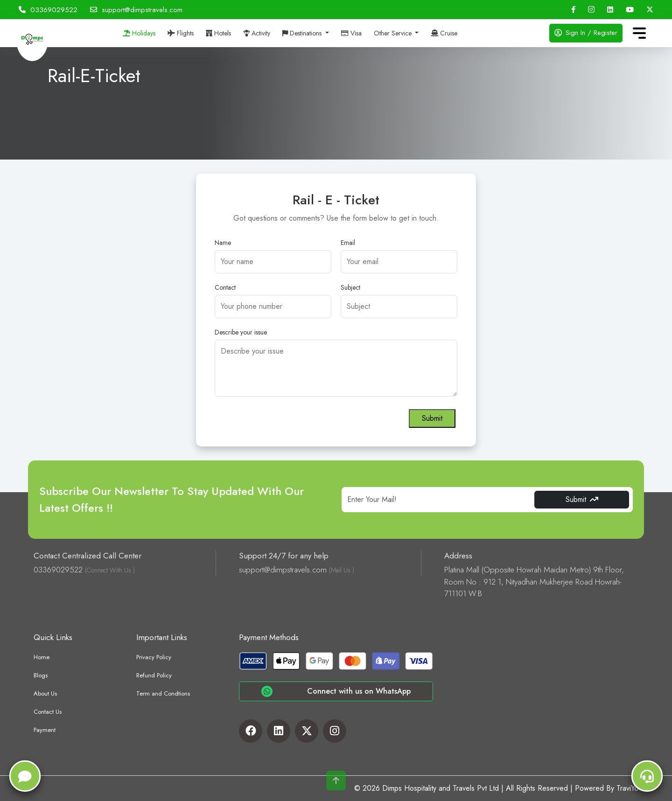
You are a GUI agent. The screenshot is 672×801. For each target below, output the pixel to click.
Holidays (139, 33)
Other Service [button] (394, 33)
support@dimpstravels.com (136, 10)
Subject (350, 287)
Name (223, 243)
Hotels (218, 33)
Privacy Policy (154, 657)
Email (348, 243)
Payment (45, 730)
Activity (257, 33)
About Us (45, 693)
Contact (225, 287)
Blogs (41, 675)
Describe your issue (241, 332)
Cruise (444, 33)
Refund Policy (154, 675)
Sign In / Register (586, 33)
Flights (181, 33)
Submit (432, 418)
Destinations (303, 33)
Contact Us (48, 712)
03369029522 (48, 10)
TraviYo (627, 788)
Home (42, 657)
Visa (351, 33)
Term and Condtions (163, 693)
